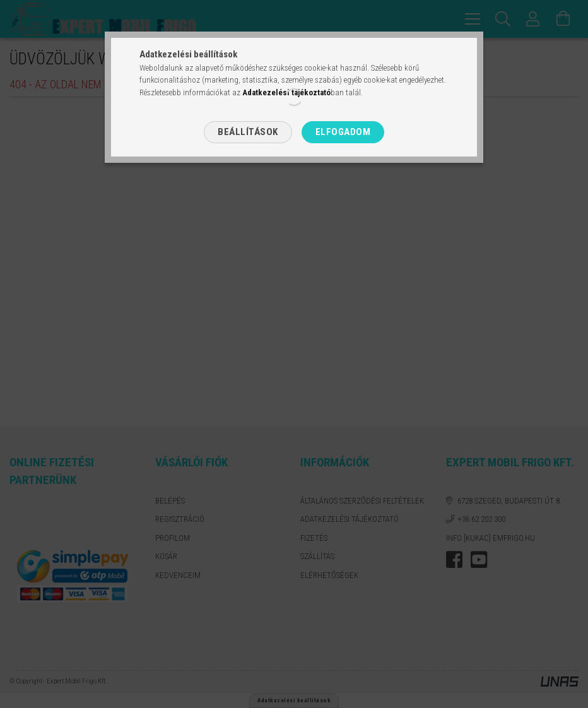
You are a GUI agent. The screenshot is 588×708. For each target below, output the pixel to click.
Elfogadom (343, 132)
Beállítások (248, 132)
